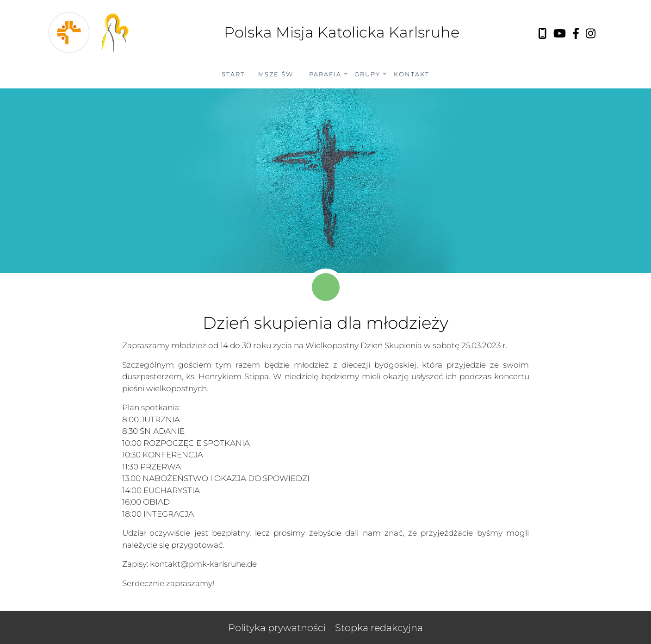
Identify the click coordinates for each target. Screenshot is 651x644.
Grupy (367, 74)
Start (233, 74)
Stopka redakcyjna (379, 628)
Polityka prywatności (277, 628)
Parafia (325, 74)
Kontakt (412, 74)
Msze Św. (277, 74)
